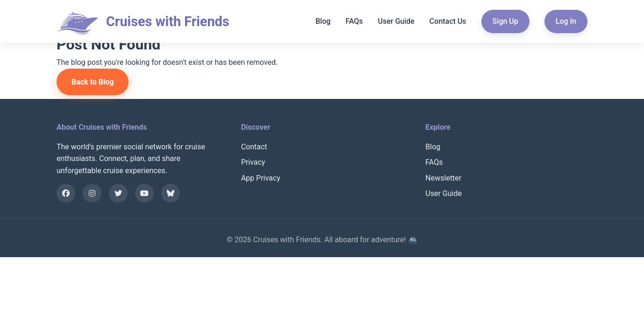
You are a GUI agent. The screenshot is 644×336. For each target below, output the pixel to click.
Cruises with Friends (168, 21)
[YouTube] (144, 193)
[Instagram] (92, 193)
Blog (323, 21)
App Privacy (261, 178)
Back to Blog (93, 82)
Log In (566, 21)
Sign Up (505, 21)
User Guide (396, 21)
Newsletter (443, 178)
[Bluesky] (171, 193)
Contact (254, 147)
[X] (118, 193)
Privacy (253, 162)
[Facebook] (66, 193)
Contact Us (448, 21)
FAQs (354, 21)
